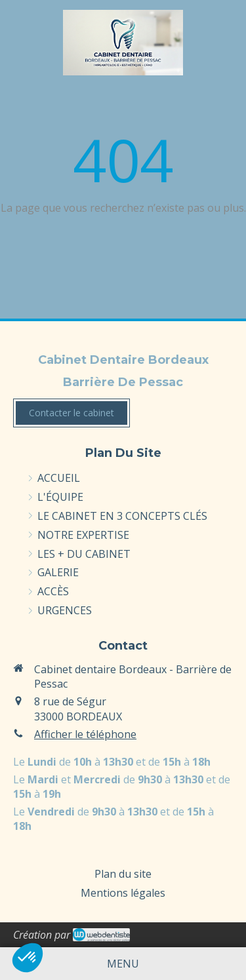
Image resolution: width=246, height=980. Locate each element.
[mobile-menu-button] (123, 964)
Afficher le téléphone (85, 734)
